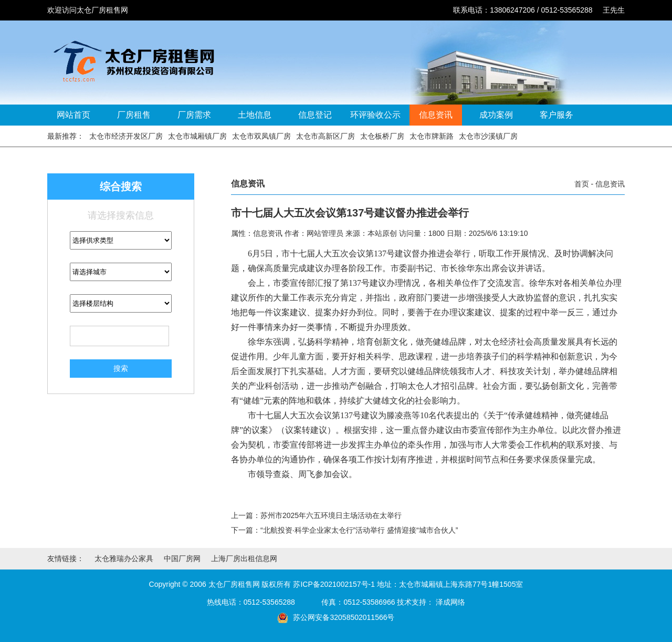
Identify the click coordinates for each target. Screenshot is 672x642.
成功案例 (496, 115)
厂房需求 (194, 115)
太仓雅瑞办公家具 (124, 558)
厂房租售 (134, 115)
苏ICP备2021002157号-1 (334, 584)
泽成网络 (450, 602)
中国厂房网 (182, 558)
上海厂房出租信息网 (244, 558)
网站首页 (73, 115)
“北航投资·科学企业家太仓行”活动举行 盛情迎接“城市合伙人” (359, 530)
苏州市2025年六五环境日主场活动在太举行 (331, 515)
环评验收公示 (375, 115)
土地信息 (255, 115)
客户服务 (556, 115)
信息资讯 (436, 115)
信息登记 (315, 115)
